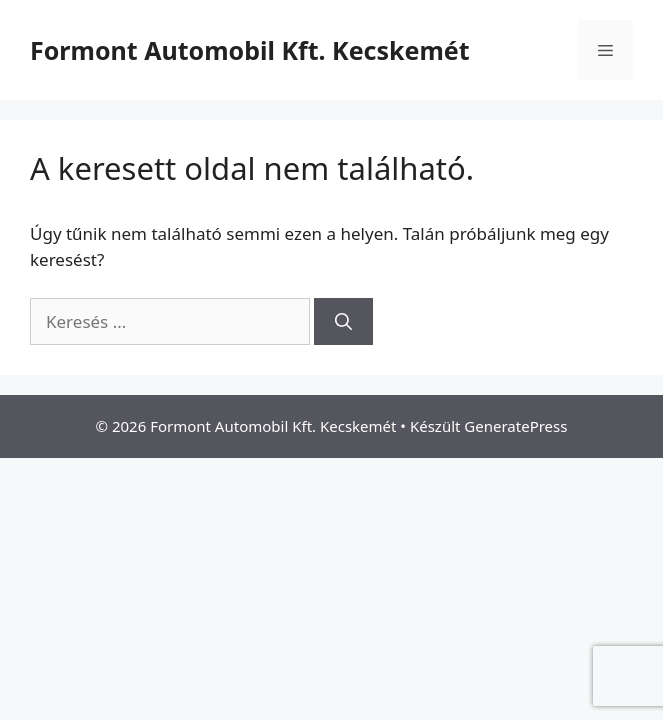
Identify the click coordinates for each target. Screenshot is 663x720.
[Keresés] (343, 322)
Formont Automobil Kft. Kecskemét (250, 50)
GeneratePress (515, 426)
